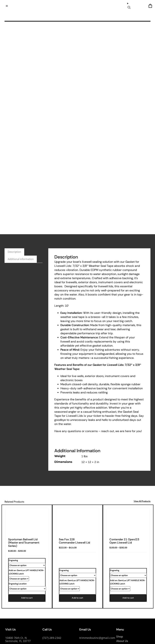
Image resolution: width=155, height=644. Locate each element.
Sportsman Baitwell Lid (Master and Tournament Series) (24, 543)
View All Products (142, 501)
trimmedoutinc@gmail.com (97, 638)
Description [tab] (14, 252)
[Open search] (130, 6)
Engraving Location (18, 584)
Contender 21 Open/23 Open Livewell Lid (124, 541)
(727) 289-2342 (52, 638)
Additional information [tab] (21, 259)
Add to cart (27, 598)
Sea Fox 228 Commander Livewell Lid (75, 541)
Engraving (13, 560)
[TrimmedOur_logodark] (77, 5)
